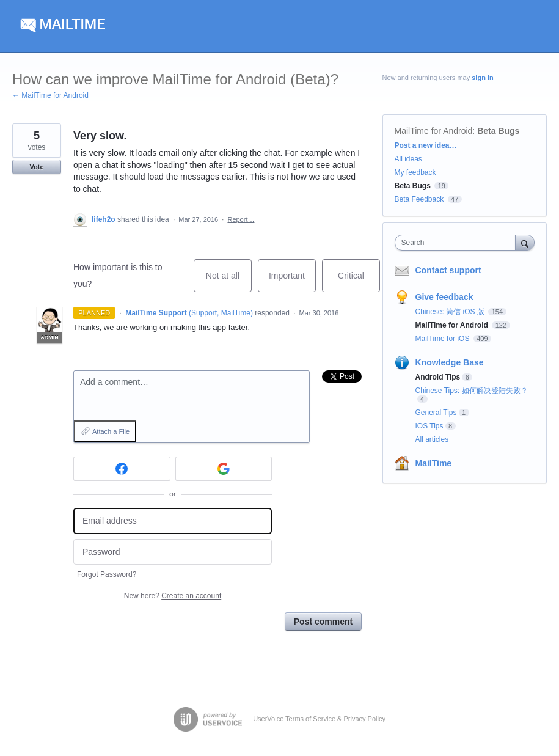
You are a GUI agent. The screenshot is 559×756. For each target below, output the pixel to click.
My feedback (415, 172)
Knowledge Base (450, 362)
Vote (36, 167)
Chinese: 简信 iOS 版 (451, 312)
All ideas (408, 159)
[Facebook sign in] (122, 469)
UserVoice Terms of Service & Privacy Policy (319, 719)
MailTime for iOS (444, 339)
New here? (173, 596)
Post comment (323, 622)
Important (292, 281)
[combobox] (458, 243)
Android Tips (438, 377)
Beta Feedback (419, 199)
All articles (432, 439)
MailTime (434, 463)
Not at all (229, 281)
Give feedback (444, 297)
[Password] (173, 552)
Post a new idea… (426, 145)
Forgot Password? (107, 574)
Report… (241, 219)
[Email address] (173, 521)
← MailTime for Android (50, 95)
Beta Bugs (498, 131)
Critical (359, 281)
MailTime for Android (434, 131)
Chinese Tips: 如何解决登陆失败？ (472, 391)
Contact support (448, 270)
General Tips (436, 413)
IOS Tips (429, 426)
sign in (482, 78)
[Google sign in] (224, 469)
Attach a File (111, 431)
